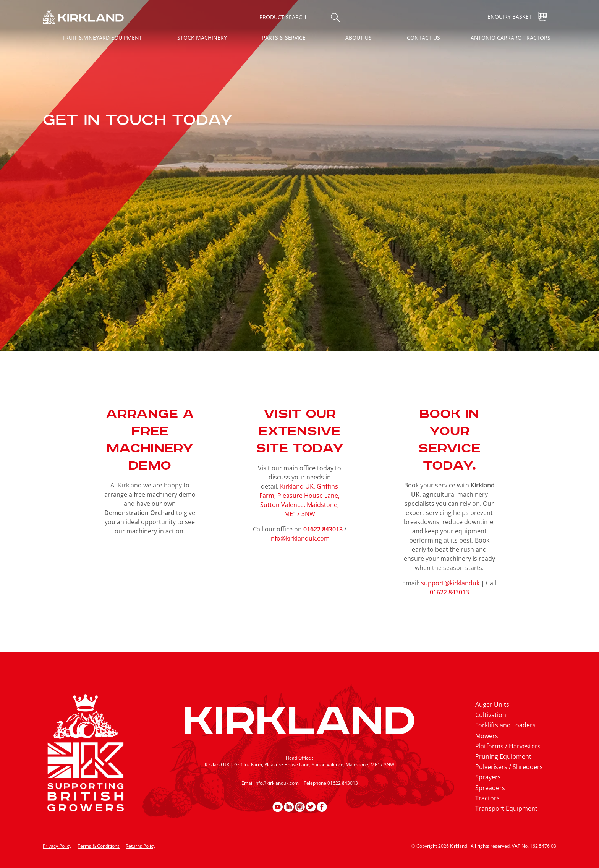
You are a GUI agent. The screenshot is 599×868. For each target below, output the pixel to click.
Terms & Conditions (99, 846)
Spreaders (490, 788)
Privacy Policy (57, 846)
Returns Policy (141, 846)
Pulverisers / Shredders (509, 767)
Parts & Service (284, 38)
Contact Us (423, 38)
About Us (359, 38)
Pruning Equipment (503, 756)
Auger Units (492, 704)
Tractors (487, 798)
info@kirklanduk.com (299, 538)
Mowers (487, 736)
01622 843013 (449, 592)
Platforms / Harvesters (508, 746)
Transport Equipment (506, 808)
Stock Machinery (202, 38)
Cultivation (491, 715)
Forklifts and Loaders (505, 725)
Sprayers (488, 777)
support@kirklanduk (450, 583)
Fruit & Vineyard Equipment (102, 38)
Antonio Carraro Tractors (511, 38)
